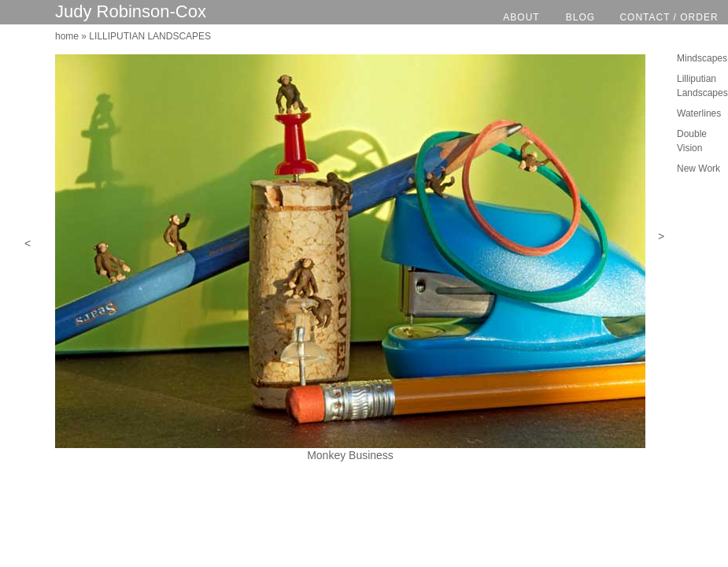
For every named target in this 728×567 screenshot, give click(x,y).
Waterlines (699, 113)
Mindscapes (702, 58)
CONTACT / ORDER (669, 17)
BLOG (580, 17)
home (67, 36)
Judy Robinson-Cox (131, 11)
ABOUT (521, 17)
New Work (698, 169)
